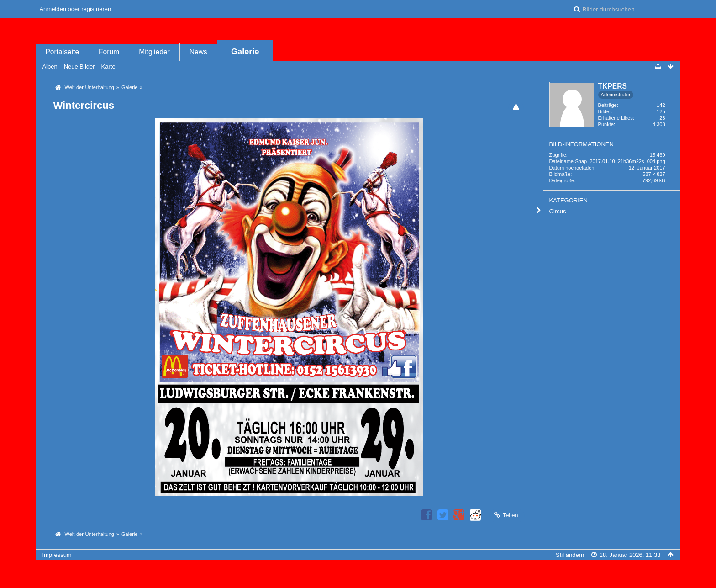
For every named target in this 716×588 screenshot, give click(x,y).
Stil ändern (570, 555)
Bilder (605, 111)
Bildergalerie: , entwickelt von (358, 578)
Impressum (57, 555)
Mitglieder (154, 52)
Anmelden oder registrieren (75, 9)
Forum (109, 52)
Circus (558, 211)
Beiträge (608, 105)
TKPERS (613, 86)
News (198, 52)
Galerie (245, 52)
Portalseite (62, 52)
